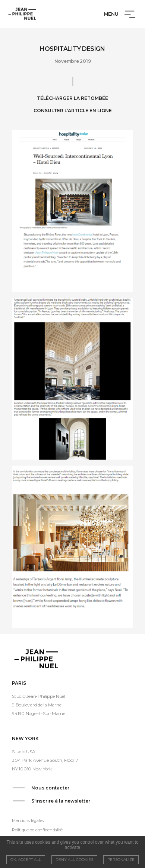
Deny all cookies (74, 860)
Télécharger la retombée (72, 98)
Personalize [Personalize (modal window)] (121, 860)
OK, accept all (26, 860)
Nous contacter (50, 788)
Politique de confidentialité (37, 830)
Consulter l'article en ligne (73, 111)
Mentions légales (28, 821)
